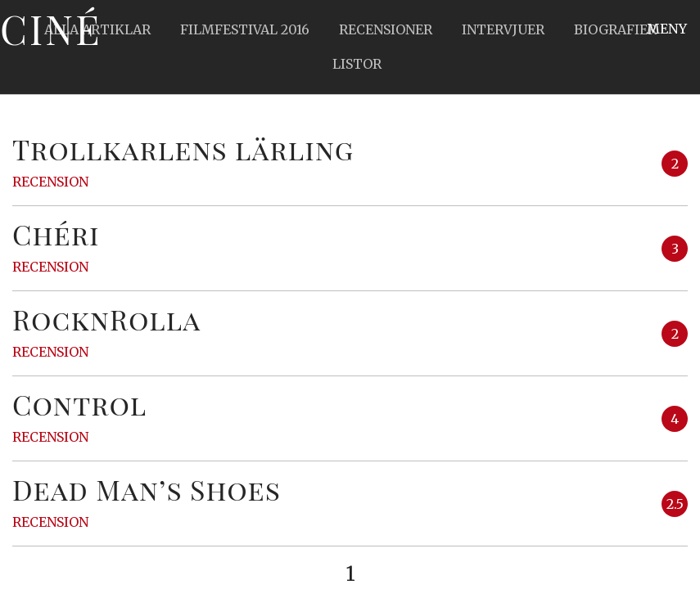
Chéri (56, 234)
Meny (667, 29)
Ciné (51, 29)
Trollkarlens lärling (183, 149)
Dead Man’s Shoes (147, 489)
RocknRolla (106, 319)
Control (79, 404)
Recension (50, 182)
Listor (357, 64)
